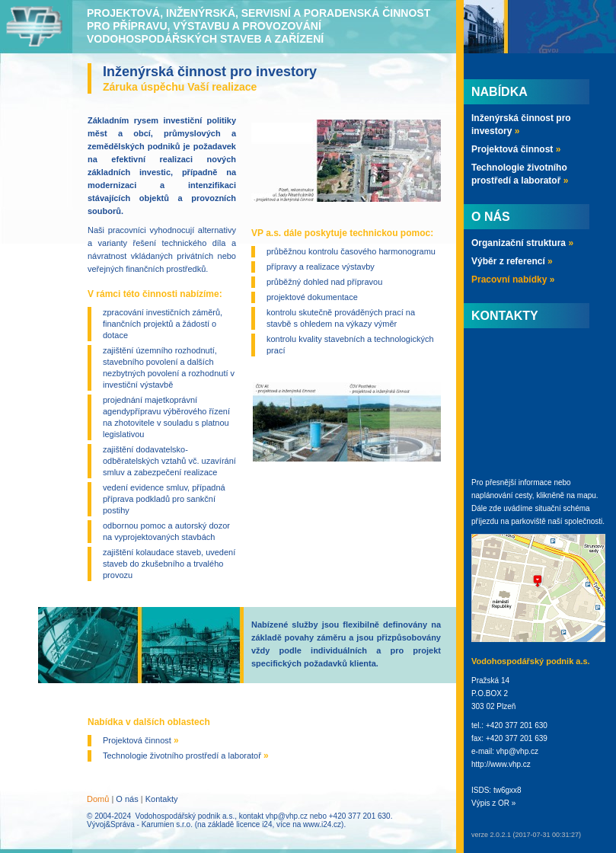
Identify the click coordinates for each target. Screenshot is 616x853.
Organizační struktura (522, 243)
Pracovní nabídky (513, 280)
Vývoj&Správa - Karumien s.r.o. (140, 824)
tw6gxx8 (507, 790)
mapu (587, 495)
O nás (127, 799)
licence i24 (254, 824)
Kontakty (162, 799)
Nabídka (500, 92)
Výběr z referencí (512, 261)
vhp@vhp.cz (287, 816)
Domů (98, 799)
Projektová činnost (141, 740)
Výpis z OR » (493, 803)
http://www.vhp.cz (501, 764)
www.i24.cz (322, 824)
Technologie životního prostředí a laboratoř (186, 756)
